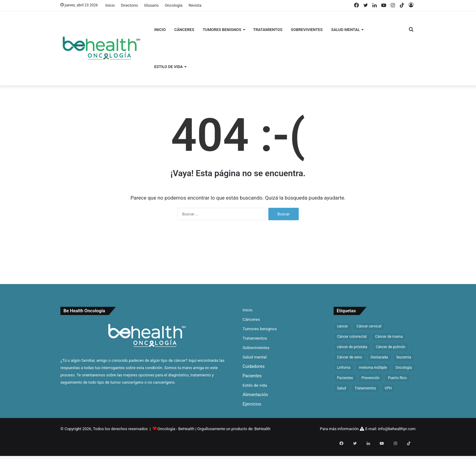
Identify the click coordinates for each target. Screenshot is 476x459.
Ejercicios (252, 404)
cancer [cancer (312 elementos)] (342, 326)
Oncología (174, 5)
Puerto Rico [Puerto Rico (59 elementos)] (397, 378)
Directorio (129, 5)
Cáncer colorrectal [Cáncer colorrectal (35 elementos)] (352, 337)
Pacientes (252, 376)
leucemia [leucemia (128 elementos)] (404, 357)
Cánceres (184, 30)
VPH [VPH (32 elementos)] (388, 388)
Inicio (110, 5)
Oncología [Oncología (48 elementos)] (404, 368)
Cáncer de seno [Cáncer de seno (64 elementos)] (350, 357)
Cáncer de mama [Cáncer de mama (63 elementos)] (389, 337)
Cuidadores (254, 366)
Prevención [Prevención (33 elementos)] (371, 378)
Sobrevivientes (307, 30)
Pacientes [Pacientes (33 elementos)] (345, 378)
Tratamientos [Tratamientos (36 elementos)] (365, 388)
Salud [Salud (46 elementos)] (342, 388)
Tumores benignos (222, 30)
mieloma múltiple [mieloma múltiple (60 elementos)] (373, 368)
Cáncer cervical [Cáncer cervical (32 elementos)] (369, 326)
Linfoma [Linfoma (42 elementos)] (344, 368)
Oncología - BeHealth (177, 429)
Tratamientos (268, 30)
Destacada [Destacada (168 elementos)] (379, 357)
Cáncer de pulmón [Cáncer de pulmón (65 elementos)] (391, 347)
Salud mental (345, 30)
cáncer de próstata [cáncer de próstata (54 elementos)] (352, 347)
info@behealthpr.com (397, 429)
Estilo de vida (168, 67)
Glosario (151, 5)
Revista (195, 5)
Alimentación (255, 395)
